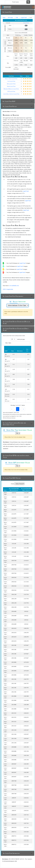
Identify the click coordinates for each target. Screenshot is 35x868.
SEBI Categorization (8, 289)
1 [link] (16, 409)
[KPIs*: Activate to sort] (7, 349)
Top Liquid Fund (18, 74)
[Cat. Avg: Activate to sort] (28, 349)
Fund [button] (13, 351)
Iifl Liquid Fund (7, 12)
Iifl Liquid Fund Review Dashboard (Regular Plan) (16, 322)
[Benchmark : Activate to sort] (21, 349)
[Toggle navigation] (33, 7)
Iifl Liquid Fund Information (11, 853)
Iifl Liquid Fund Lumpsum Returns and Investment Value (14, 424)
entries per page (21, 339)
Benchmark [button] (20, 351)
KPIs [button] (6, 351)
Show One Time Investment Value (18, 430)
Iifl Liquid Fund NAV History (12, 478)
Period (13, 484)
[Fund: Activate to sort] (14, 349)
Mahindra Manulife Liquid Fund (11, 89)
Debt (17, 17)
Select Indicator (18, 302)
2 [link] (19, 409)
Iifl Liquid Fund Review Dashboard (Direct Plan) (16, 329)
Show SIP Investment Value (18, 463)
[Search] (16, 2)
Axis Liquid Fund (11, 81)
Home (4, 17)
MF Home (11, 17)
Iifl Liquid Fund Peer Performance (13, 296)
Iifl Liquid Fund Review (10, 106)
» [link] (25, 409)
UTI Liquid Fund (11, 91)
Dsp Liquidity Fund (11, 84)
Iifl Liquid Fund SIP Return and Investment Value (16, 456)
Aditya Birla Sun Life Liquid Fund (11, 94)
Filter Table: (8, 343)
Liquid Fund (24, 17)
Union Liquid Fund (11, 86)
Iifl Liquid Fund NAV (9, 101)
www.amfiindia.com (14, 286)
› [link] (22, 409)
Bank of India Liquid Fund (11, 79)
